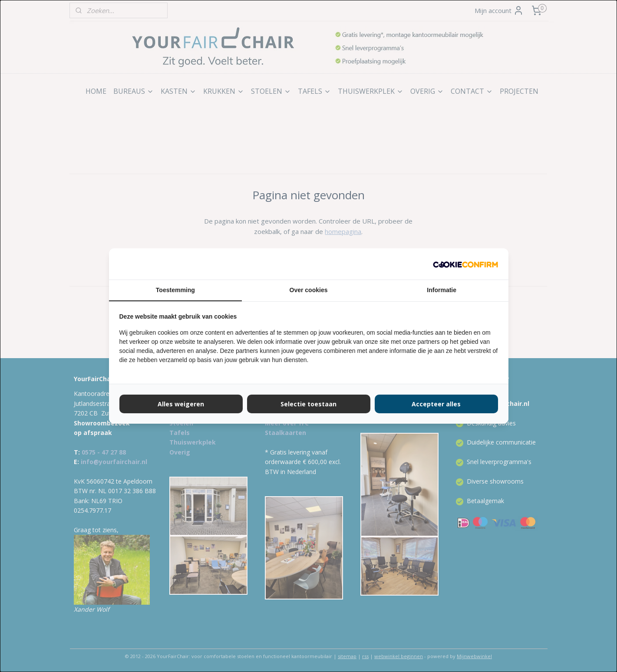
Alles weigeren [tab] (181, 404)
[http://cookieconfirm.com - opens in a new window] (465, 264)
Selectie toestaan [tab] (308, 404)
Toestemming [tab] (175, 290)
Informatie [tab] (442, 290)
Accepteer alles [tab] (436, 404)
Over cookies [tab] (309, 290)
